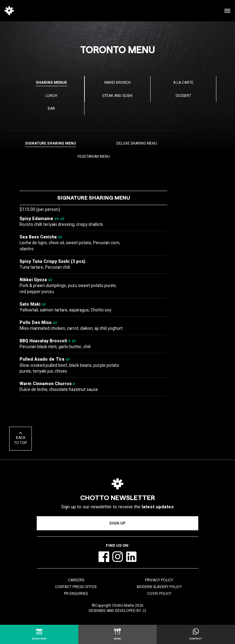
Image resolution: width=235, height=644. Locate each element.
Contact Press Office (76, 587)
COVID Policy (159, 594)
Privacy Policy (159, 580)
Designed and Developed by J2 (117, 611)
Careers (76, 580)
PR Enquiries (76, 594)
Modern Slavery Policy (159, 587)
